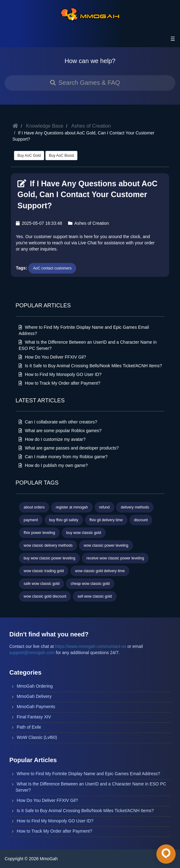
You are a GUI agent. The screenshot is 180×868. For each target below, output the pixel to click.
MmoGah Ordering (35, 686)
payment (31, 520)
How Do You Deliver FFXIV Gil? (52, 357)
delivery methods (135, 507)
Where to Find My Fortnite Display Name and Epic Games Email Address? (88, 774)
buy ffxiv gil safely (64, 520)
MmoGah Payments (36, 707)
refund (104, 507)
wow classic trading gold (44, 571)
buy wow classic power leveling (49, 558)
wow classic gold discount (45, 596)
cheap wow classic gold (90, 584)
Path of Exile (29, 727)
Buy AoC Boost (61, 156)
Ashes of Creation (91, 126)
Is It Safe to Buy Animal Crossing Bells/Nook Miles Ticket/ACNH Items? (90, 366)
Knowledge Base (45, 126)
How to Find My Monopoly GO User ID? (60, 374)
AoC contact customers (52, 268)
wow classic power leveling (106, 545)
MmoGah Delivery (34, 696)
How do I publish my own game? (53, 465)
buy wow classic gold (84, 533)
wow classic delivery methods (48, 545)
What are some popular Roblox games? (60, 431)
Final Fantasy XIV (34, 717)
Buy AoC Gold (29, 156)
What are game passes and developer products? (69, 448)
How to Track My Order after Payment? (60, 383)
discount (141, 520)
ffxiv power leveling (39, 533)
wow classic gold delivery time (100, 571)
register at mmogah (72, 507)
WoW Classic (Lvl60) (37, 737)
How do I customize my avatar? (52, 439)
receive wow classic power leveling (115, 558)
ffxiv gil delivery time (106, 520)
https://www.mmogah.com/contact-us (91, 646)
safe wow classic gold (42, 584)
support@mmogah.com (32, 653)
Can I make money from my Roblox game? (63, 457)
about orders (34, 507)
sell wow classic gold (95, 596)
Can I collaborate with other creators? (58, 422)
